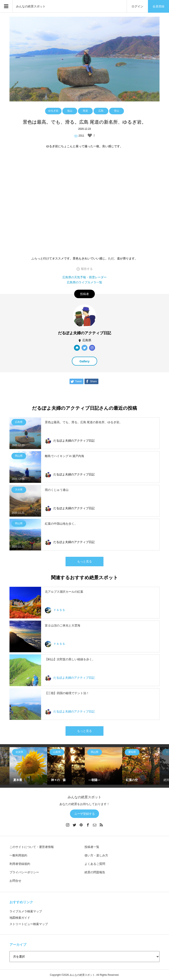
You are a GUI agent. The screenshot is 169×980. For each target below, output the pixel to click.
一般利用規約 (18, 855)
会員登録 (158, 6)
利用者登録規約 (20, 864)
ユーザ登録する (84, 814)
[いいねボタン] (90, 135)
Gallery (84, 361)
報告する (87, 269)
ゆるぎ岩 (53, 111)
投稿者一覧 (92, 847)
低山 (70, 111)
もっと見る (84, 561)
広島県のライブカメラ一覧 (84, 282)
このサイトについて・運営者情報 (32, 847)
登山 (117, 111)
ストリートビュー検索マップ (29, 924)
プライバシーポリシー (24, 872)
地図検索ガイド (20, 918)
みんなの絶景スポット (31, 6)
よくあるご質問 (95, 864)
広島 (101, 111)
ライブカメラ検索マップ (26, 911)
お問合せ (15, 881)
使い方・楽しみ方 (96, 855)
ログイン (137, 6)
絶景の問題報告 (95, 872)
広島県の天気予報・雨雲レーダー (84, 277)
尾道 (85, 111)
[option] (28, 766)
